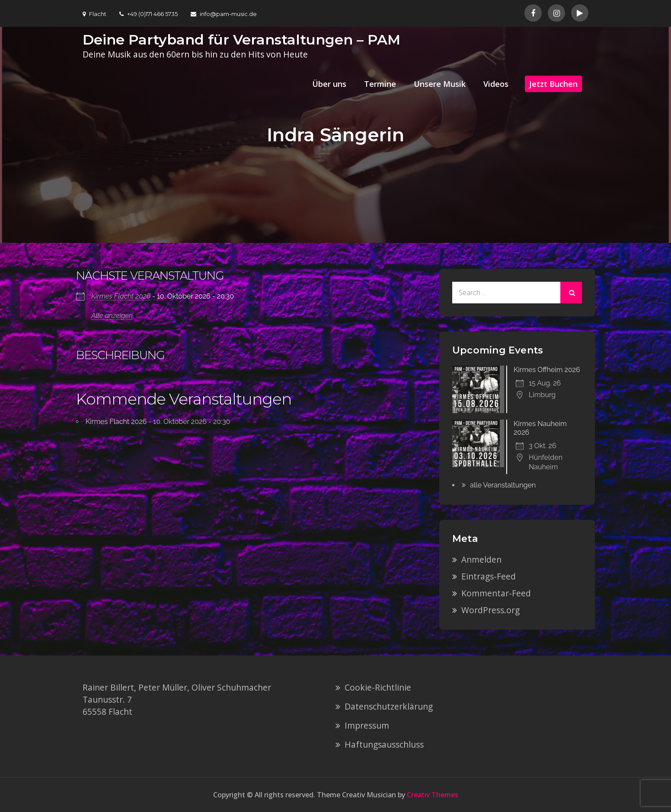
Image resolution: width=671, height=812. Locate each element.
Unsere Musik (440, 84)
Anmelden (481, 559)
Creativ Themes (433, 795)
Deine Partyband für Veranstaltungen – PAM (241, 40)
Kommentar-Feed (496, 593)
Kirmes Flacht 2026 (121, 296)
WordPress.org (490, 610)
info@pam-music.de (224, 14)
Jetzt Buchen (553, 84)
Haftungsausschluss (384, 744)
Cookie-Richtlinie (378, 687)
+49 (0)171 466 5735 (149, 14)
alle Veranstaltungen (503, 485)
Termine (380, 84)
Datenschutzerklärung (389, 706)
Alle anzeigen (112, 316)
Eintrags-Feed (489, 576)
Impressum (367, 725)
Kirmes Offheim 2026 (547, 370)
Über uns (329, 84)
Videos (496, 84)
